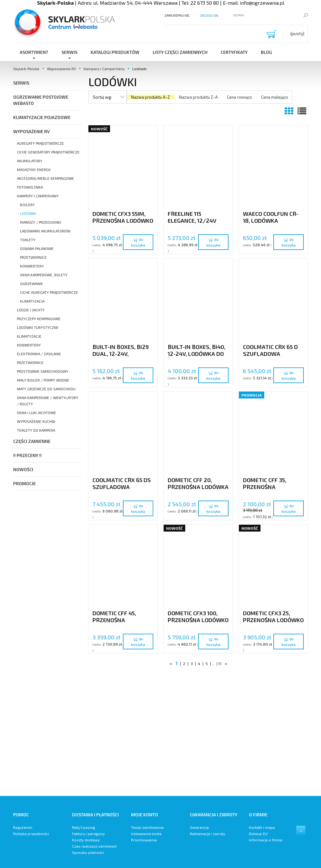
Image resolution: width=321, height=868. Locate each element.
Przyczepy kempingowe (39, 319)
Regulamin (23, 827)
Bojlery (27, 205)
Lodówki (28, 213)
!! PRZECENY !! (27, 455)
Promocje (24, 483)
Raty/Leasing (84, 827)
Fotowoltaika (30, 187)
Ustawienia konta (146, 834)
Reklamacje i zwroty (208, 834)
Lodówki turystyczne (38, 327)
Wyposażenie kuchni (36, 421)
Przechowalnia (144, 840)
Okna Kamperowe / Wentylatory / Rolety (48, 401)
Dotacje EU (258, 834)
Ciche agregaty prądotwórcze (49, 292)
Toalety (28, 240)
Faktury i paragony (88, 834)
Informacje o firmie (266, 840)
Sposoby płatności (88, 852)
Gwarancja (199, 827)
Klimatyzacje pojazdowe (42, 117)
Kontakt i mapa (262, 827)
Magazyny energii (34, 169)
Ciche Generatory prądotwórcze (48, 152)
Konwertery (32, 266)
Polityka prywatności (31, 834)
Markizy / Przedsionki (41, 222)
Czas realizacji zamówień (94, 846)
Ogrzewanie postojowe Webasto (41, 100)
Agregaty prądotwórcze (40, 143)
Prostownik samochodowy (43, 371)
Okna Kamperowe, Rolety (44, 275)
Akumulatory (30, 161)
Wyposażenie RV (32, 131)
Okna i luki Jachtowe (37, 413)
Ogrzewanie (32, 283)
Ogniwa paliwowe (37, 248)
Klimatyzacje (29, 336)
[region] (198, 733)
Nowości (23, 469)
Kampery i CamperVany (38, 196)
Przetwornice (33, 257)
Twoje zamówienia (147, 827)
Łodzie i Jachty (31, 310)
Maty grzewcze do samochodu (46, 389)
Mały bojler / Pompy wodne (43, 380)
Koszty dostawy (86, 840)
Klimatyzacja (32, 301)
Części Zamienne (32, 441)
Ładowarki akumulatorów (45, 231)
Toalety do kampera (36, 430)
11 (220, 663)
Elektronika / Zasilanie (39, 354)
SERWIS (21, 83)
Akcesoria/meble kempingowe (45, 178)
